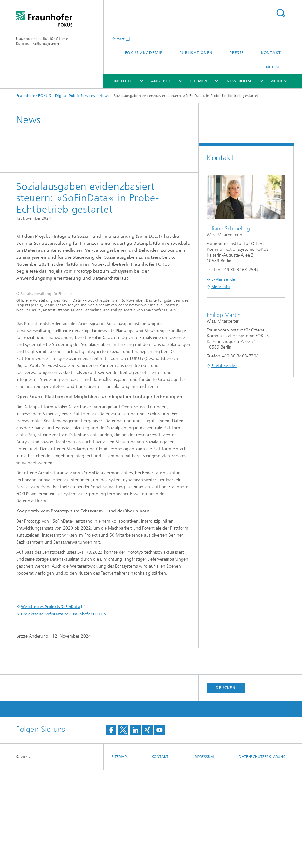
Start (120, 39)
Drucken (226, 785)
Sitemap (119, 855)
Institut (123, 81)
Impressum (203, 855)
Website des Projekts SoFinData (51, 704)
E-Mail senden (224, 279)
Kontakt (271, 53)
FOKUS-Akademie (144, 53)
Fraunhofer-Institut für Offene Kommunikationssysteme (42, 41)
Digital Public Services (75, 96)
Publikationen (196, 53)
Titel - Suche (281, 13)
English (272, 67)
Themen (199, 81)
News (104, 96)
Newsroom (239, 81)
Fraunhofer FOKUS (34, 96)
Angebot (161, 81)
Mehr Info (221, 287)
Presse (237, 53)
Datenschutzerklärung (262, 855)
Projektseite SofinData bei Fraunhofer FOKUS (63, 712)
